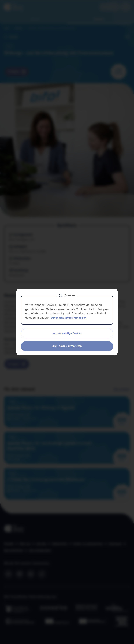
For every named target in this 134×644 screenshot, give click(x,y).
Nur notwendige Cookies (67, 334)
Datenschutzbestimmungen (69, 318)
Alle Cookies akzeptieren (67, 346)
